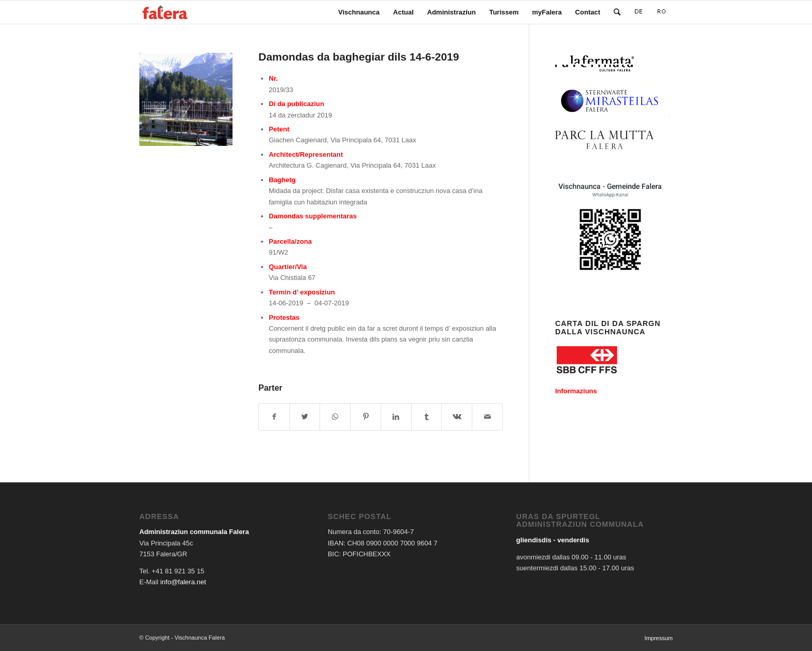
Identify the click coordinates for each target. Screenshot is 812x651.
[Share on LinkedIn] (396, 417)
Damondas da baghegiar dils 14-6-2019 (359, 57)
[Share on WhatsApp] (335, 417)
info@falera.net (183, 582)
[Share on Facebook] (274, 417)
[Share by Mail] (487, 417)
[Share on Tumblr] (427, 417)
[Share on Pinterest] (366, 417)
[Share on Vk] (457, 417)
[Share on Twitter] (305, 417)
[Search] (617, 12)
